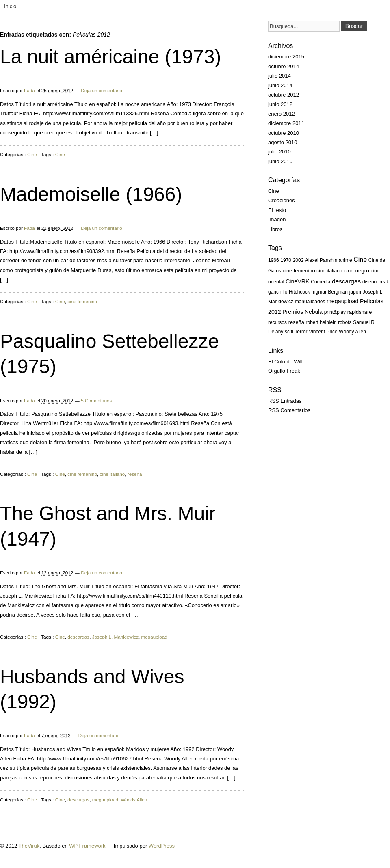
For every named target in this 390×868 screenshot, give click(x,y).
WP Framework (87, 846)
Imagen (277, 219)
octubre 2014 (284, 66)
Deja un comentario (101, 90)
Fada (29, 90)
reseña (135, 474)
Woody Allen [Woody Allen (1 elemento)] (352, 332)
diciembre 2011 (286, 123)
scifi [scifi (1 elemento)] (289, 332)
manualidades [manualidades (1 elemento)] (310, 302)
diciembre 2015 (286, 57)
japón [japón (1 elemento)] (355, 292)
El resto (277, 210)
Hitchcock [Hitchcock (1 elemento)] (299, 292)
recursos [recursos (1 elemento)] (277, 322)
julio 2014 (279, 76)
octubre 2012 (284, 95)
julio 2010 (279, 152)
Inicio (10, 6)
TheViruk (29, 846)
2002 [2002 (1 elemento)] (298, 260)
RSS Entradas (285, 401)
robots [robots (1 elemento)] (345, 322)
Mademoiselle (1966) (91, 194)
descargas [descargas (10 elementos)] (346, 281)
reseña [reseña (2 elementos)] (296, 322)
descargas (78, 637)
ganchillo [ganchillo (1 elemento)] (278, 292)
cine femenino (82, 301)
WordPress (162, 846)
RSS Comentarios (289, 410)
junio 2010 (280, 161)
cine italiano (113, 474)
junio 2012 (280, 104)
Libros (275, 229)
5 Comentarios (96, 401)
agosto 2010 (283, 142)
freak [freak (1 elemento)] (384, 282)
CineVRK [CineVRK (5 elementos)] (298, 281)
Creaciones (282, 200)
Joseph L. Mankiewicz (115, 637)
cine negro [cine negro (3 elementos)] (356, 271)
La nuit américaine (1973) (110, 57)
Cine (32, 154)
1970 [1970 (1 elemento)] (286, 260)
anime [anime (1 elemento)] (346, 260)
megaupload (154, 637)
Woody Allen (134, 800)
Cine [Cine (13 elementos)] (360, 260)
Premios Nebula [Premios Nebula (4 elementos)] (302, 312)
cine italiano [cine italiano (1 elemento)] (329, 271)
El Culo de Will (285, 362)
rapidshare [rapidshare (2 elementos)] (360, 312)
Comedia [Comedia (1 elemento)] (321, 282)
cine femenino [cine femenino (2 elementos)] (299, 271)
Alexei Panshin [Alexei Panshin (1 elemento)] (321, 260)
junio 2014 (280, 85)
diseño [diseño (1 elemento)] (369, 282)
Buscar (354, 26)
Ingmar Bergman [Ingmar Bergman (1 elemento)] (330, 292)
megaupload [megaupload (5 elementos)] (342, 301)
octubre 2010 (284, 133)
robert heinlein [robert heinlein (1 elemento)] (321, 322)
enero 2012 (282, 114)
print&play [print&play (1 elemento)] (335, 312)
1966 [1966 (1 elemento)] (274, 260)
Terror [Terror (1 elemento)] (301, 332)
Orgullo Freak (284, 371)
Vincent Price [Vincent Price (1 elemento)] (323, 332)
